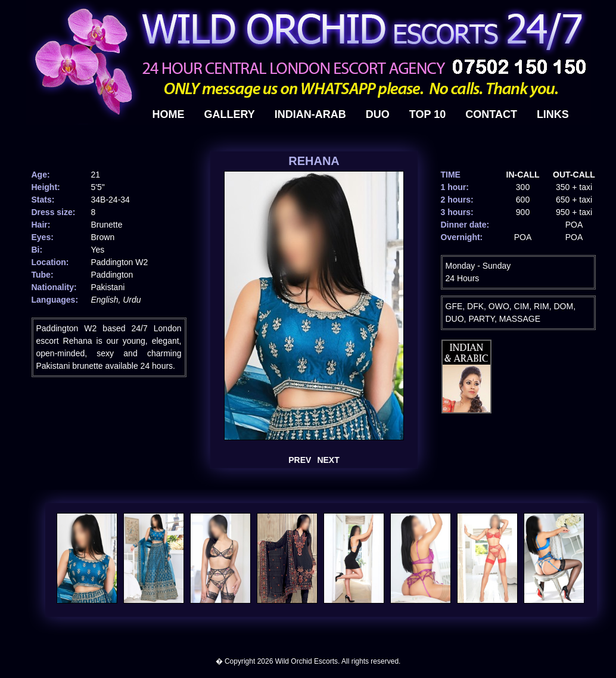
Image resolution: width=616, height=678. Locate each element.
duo (378, 114)
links (553, 114)
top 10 (427, 114)
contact (491, 114)
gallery (230, 114)
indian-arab (310, 114)
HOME (169, 114)
